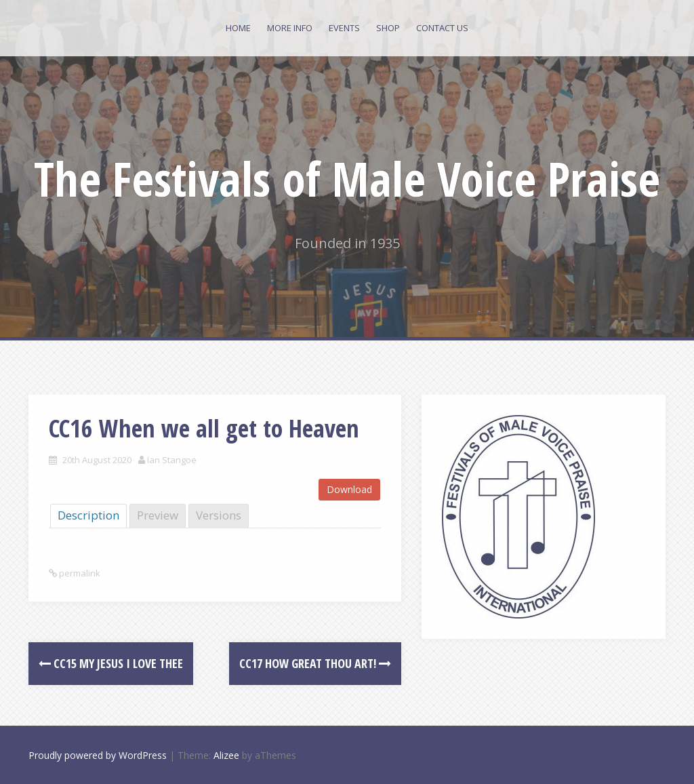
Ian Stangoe (172, 460)
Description (88, 515)
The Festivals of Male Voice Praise (347, 178)
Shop (388, 28)
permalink (79, 573)
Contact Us (442, 28)
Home (238, 28)
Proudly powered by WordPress (98, 755)
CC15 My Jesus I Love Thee (111, 663)
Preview (158, 515)
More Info (290, 28)
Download (349, 489)
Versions (219, 515)
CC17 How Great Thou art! (315, 663)
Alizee (226, 755)
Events (344, 28)
